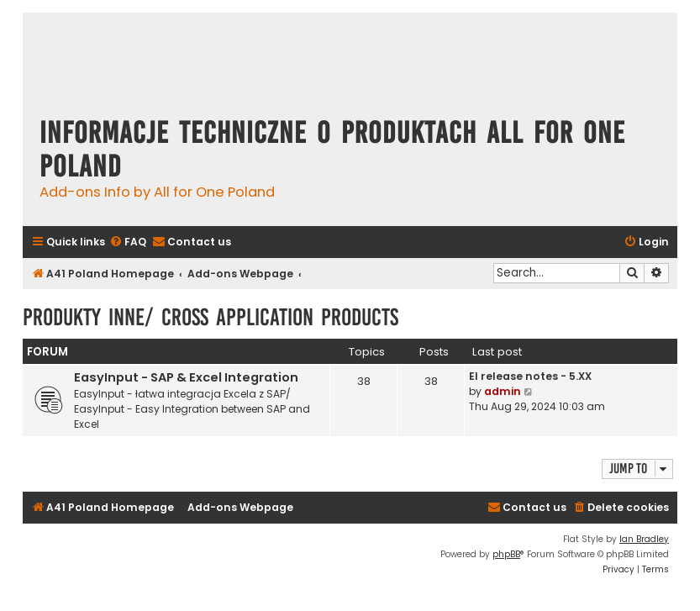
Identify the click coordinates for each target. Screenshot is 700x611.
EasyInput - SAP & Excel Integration (186, 377)
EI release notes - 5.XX (530, 376)
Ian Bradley (644, 539)
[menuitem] (128, 242)
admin (503, 391)
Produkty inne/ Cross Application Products (211, 317)
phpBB (506, 554)
